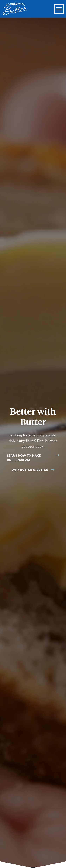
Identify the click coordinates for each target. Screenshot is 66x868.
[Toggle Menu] (59, 9)
